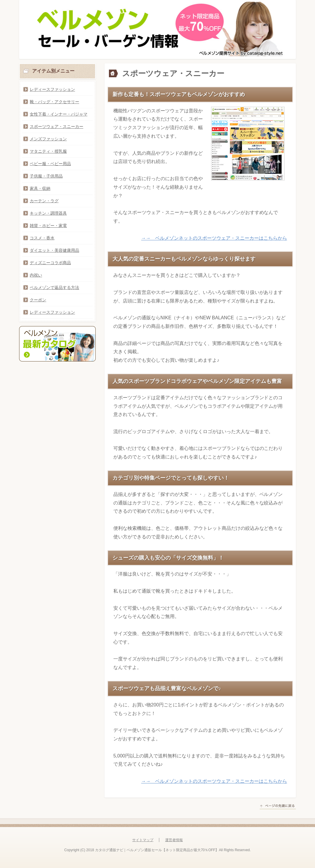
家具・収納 (40, 188)
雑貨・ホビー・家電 (48, 226)
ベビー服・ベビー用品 (50, 164)
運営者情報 (174, 840)
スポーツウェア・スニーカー (57, 126)
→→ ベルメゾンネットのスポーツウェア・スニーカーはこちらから (214, 238)
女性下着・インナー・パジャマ (59, 114)
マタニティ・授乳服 (48, 151)
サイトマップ (143, 840)
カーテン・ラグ (44, 201)
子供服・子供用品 (46, 176)
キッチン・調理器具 (48, 213)
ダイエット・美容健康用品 (54, 250)
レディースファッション (52, 89)
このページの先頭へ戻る (278, 807)
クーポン (38, 300)
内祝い (36, 275)
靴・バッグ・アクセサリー (54, 102)
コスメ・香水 (42, 238)
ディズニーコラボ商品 (50, 263)
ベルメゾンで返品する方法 (54, 287)
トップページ (117, 74)
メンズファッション (48, 139)
